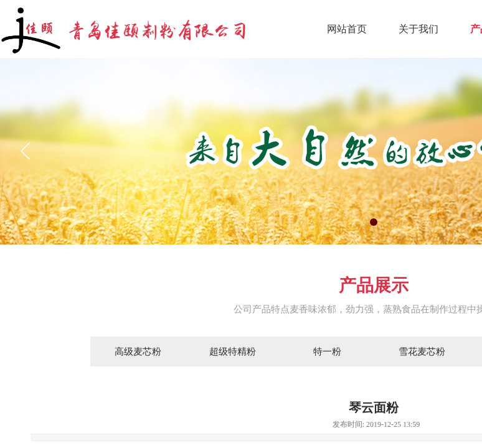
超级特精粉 (233, 352)
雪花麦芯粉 (422, 352)
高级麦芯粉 (138, 352)
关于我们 (418, 29)
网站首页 (347, 29)
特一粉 (327, 352)
